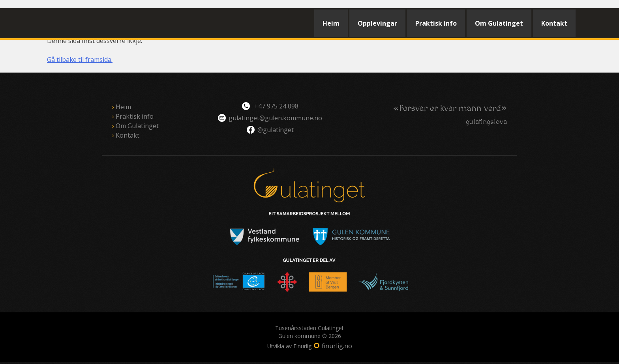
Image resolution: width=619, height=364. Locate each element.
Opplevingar (377, 23)
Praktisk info (436, 23)
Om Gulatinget (499, 23)
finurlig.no (337, 346)
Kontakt (554, 23)
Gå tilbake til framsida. (80, 60)
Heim (331, 23)
